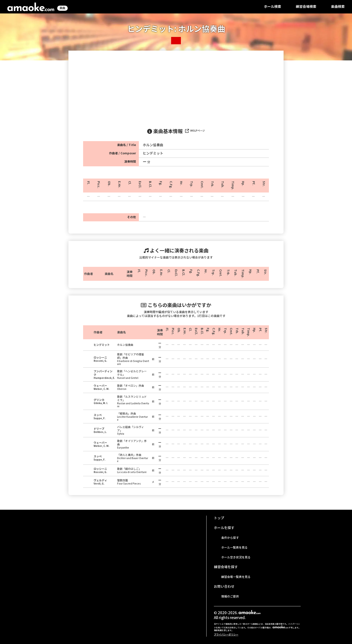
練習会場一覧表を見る (236, 577)
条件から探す (230, 538)
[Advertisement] (176, 87)
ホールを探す (224, 528)
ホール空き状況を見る (236, 557)
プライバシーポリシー (226, 635)
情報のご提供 (230, 596)
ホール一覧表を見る (234, 548)
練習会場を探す (226, 567)
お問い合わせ (224, 587)
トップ (219, 518)
